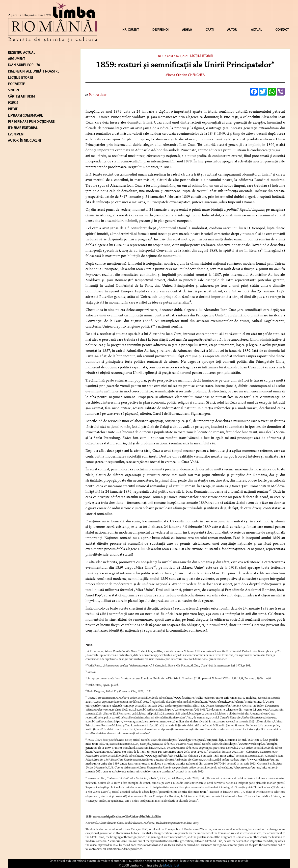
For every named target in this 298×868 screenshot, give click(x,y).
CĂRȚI (210, 30)
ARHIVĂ (187, 30)
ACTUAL (256, 30)
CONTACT (282, 30)
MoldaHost (171, 866)
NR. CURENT (131, 30)
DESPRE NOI (160, 30)
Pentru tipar (96, 95)
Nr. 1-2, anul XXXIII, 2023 (173, 56)
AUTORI (232, 30)
